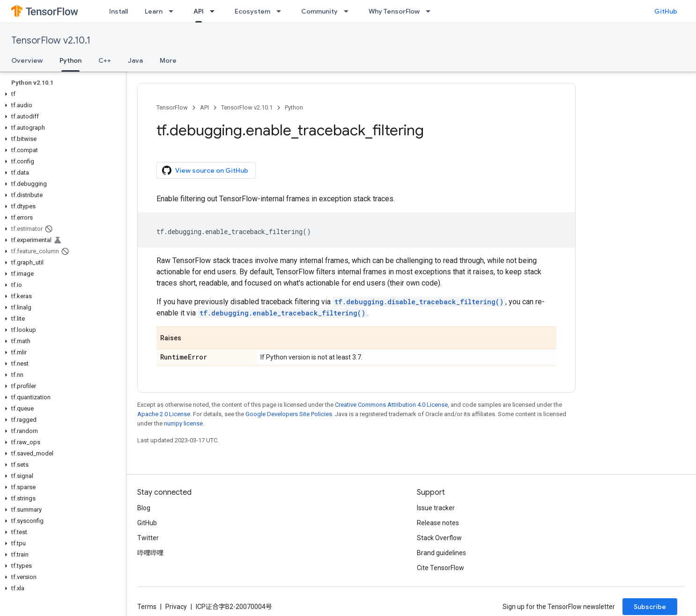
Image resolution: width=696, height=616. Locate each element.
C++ (105, 60)
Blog (144, 508)
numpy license (183, 423)
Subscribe (650, 607)
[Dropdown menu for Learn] (174, 11)
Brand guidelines (441, 553)
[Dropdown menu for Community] (349, 11)
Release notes (438, 523)
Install (118, 11)
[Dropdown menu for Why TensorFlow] (431, 11)
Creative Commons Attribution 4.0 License (391, 405)
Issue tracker (436, 508)
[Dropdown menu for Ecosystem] (281, 11)
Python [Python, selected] (70, 60)
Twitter (148, 538)
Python (294, 107)
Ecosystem (252, 11)
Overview (27, 60)
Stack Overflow (439, 538)
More (168, 60)
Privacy (176, 607)
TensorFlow (172, 107)
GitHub (666, 11)
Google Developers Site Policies (289, 414)
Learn (154, 11)
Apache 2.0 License (164, 414)
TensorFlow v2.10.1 (51, 40)
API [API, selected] (199, 11)
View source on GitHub (205, 170)
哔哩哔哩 (150, 553)
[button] (61, 94)
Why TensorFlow (394, 11)
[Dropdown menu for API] (215, 11)
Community (319, 11)
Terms (147, 607)
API (204, 107)
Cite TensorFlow (441, 568)
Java (135, 60)
